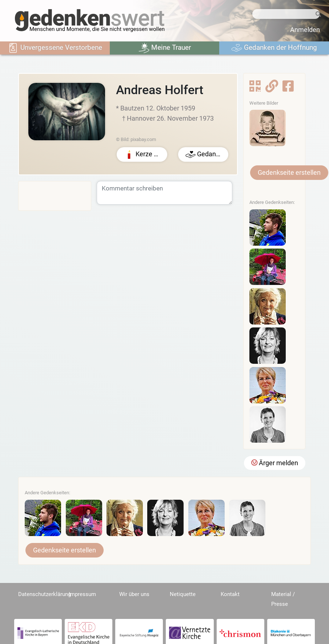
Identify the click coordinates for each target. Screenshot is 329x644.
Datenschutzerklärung (45, 594)
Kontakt (230, 594)
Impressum (82, 594)
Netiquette (183, 594)
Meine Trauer (165, 48)
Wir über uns (134, 594)
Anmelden (305, 30)
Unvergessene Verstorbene (55, 48)
